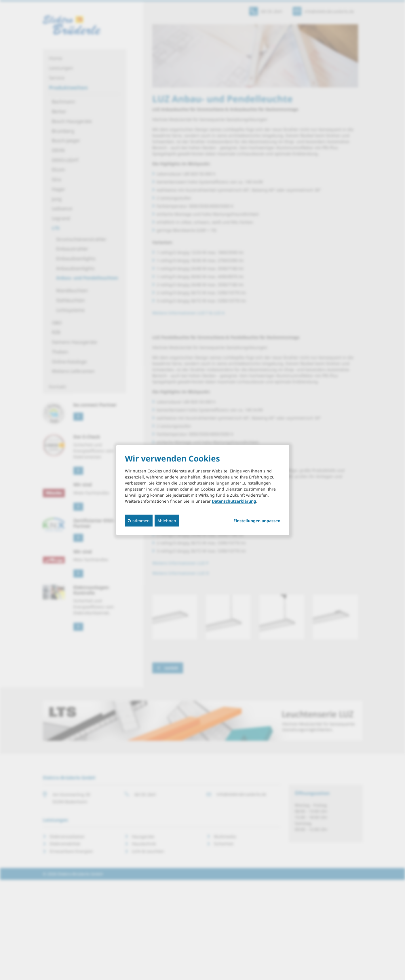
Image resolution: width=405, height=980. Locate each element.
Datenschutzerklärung (234, 501)
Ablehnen (167, 520)
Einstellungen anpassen (257, 521)
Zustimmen (139, 520)
